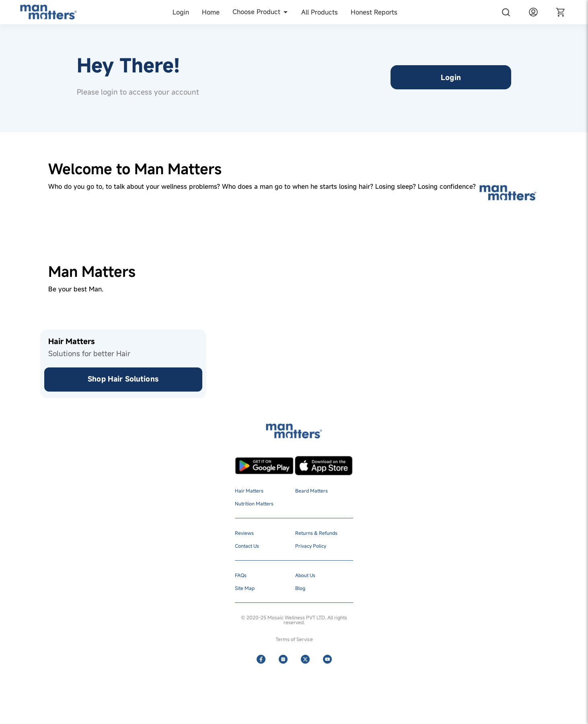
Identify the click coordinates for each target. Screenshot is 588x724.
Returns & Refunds (316, 533)
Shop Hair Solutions (123, 379)
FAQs (241, 575)
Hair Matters (249, 491)
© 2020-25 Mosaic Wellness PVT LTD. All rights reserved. (294, 620)
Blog (300, 588)
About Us (305, 575)
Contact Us (247, 546)
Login (451, 77)
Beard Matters (311, 491)
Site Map (245, 588)
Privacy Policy (311, 546)
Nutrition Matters (254, 503)
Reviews (244, 533)
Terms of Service (294, 639)
